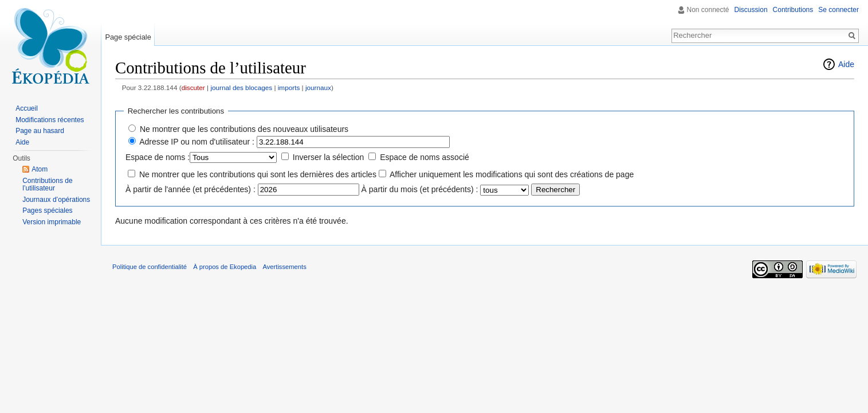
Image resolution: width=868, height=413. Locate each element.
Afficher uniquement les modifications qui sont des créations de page (512, 174)
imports (289, 87)
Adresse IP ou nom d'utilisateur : (197, 142)
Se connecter (838, 10)
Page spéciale (128, 37)
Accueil (27, 108)
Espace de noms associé (425, 157)
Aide (846, 64)
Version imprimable (52, 222)
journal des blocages (241, 87)
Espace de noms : (158, 157)
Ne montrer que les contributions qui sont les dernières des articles (258, 174)
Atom (40, 169)
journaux (318, 87)
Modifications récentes (50, 120)
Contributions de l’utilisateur (47, 185)
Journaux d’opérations (56, 200)
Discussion (751, 10)
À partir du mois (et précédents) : (420, 189)
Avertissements (284, 267)
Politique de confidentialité (150, 267)
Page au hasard (40, 131)
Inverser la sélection (329, 157)
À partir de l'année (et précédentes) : (191, 189)
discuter (193, 87)
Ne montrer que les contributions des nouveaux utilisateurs (244, 129)
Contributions (793, 10)
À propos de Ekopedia (225, 267)
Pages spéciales (47, 211)
